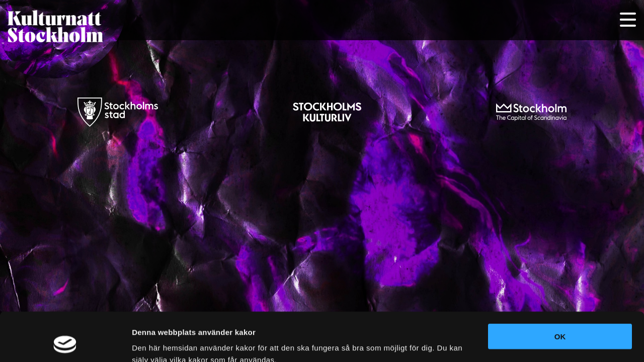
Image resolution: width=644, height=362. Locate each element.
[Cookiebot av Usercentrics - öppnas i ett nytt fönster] (65, 342)
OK (560, 291)
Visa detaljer (154, 342)
